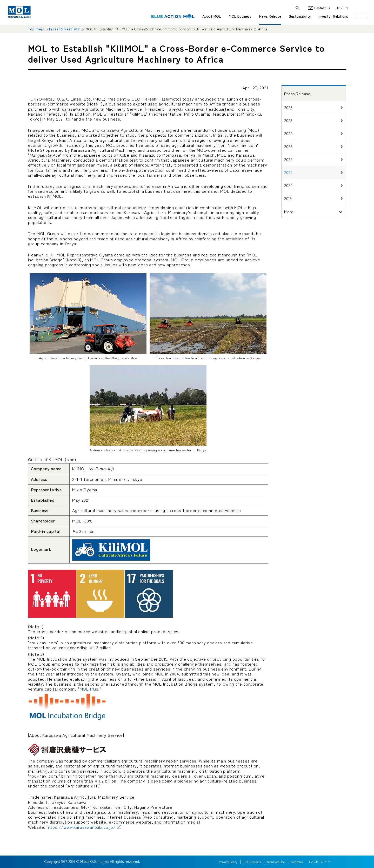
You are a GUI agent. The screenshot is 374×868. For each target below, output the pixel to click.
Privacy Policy (228, 862)
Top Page (36, 29)
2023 (288, 146)
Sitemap (297, 862)
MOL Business (240, 16)
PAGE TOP (318, 862)
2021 (288, 172)
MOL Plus (89, 689)
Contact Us (322, 8)
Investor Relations (333, 16)
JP (338, 8)
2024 (288, 133)
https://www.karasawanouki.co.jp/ (81, 827)
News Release (270, 16)
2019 (288, 198)
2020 (288, 185)
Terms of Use (276, 862)
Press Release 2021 (65, 29)
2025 (288, 120)
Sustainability (300, 16)
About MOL (212, 16)
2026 (288, 107)
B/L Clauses (252, 862)
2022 (288, 159)
